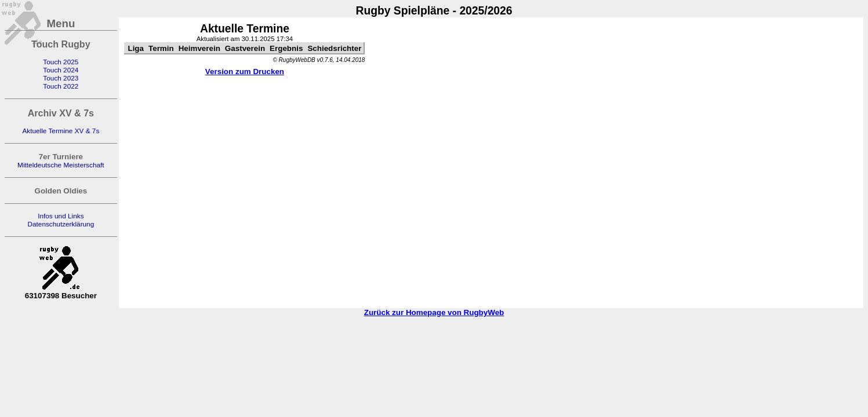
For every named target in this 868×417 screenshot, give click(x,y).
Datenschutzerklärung (61, 224)
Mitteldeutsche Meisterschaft (61, 165)
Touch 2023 (61, 78)
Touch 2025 (61, 62)
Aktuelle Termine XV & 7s (61, 131)
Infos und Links (61, 216)
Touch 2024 (61, 70)
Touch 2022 (61, 86)
